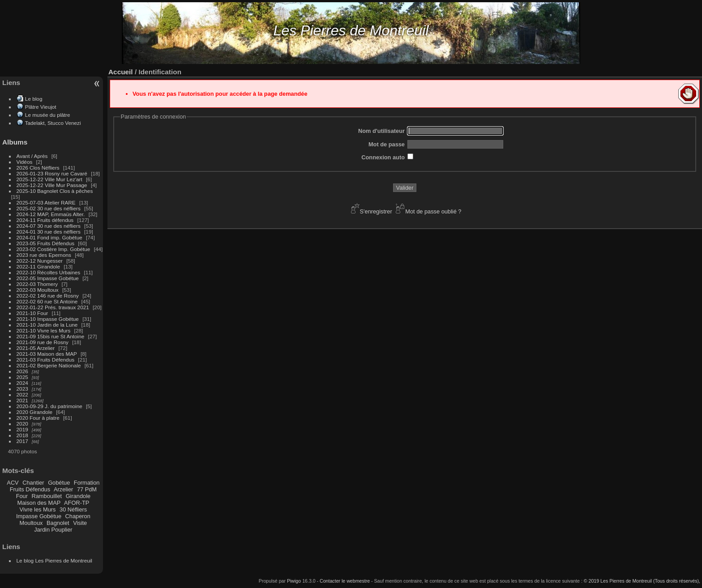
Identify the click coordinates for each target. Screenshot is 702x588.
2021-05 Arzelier (36, 348)
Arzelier (63, 489)
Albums (15, 142)
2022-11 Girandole (38, 266)
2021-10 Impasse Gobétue (48, 319)
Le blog (34, 99)
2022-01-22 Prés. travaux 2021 (53, 307)
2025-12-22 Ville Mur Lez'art (49, 179)
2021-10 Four (32, 313)
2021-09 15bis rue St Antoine (51, 336)
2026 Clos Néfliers (38, 168)
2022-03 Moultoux (38, 290)
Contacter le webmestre (345, 581)
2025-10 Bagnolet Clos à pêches (55, 191)
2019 (22, 429)
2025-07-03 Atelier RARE (46, 202)
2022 (22, 394)
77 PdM (87, 489)
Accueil (121, 72)
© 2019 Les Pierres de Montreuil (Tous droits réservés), (642, 581)
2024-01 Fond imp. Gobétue (49, 237)
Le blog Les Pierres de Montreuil (54, 560)
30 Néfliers (73, 509)
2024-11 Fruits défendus (45, 220)
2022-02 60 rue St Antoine (47, 301)
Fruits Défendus (30, 489)
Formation (87, 483)
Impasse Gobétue (39, 516)
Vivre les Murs (38, 509)
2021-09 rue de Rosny (43, 342)
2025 (22, 377)
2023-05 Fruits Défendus (46, 243)
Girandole (78, 496)
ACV (13, 483)
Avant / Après (32, 156)
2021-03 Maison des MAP (47, 354)
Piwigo (294, 581)
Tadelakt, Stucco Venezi (53, 123)
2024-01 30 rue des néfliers (49, 232)
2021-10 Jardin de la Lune (47, 325)
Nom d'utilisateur (381, 131)
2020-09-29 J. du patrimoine (49, 406)
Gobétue (59, 483)
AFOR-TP (77, 503)
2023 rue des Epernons (44, 255)
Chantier (33, 483)
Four (22, 496)
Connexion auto (383, 157)
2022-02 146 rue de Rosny (48, 296)
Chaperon (78, 516)
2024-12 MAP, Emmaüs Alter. (51, 214)
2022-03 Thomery (37, 284)
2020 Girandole (34, 412)
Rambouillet (47, 496)
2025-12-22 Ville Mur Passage (52, 185)
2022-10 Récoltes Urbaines (49, 272)
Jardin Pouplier (53, 530)
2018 (22, 435)
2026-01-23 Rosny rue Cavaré (52, 173)
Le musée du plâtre (48, 115)
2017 (22, 441)
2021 (22, 400)
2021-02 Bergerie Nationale (49, 365)
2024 (22, 383)
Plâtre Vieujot (41, 107)
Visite (80, 523)
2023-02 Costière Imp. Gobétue (54, 249)
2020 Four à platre (38, 418)
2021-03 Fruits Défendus (46, 360)
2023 (22, 389)
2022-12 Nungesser (40, 261)
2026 (22, 371)
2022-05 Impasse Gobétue (48, 278)
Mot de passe (387, 144)
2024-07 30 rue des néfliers (49, 226)
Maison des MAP (39, 503)
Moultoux (31, 523)
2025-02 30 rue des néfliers (49, 208)
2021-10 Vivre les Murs (44, 330)
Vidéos (25, 162)
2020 (22, 424)
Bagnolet (58, 523)
